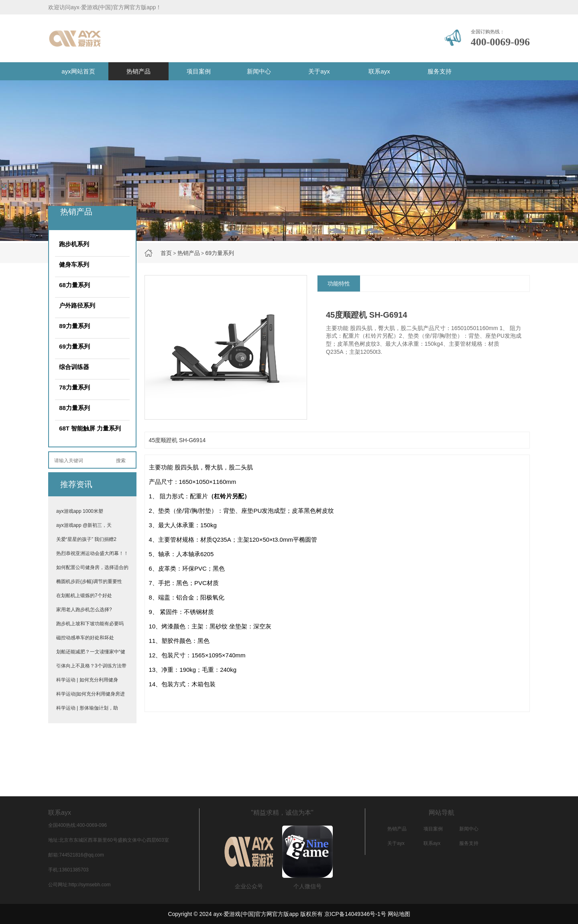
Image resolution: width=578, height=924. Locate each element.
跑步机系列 (74, 244)
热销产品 (138, 71)
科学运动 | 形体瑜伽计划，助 (87, 708)
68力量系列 (74, 285)
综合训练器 (74, 367)
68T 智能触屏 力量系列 (90, 428)
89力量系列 (74, 326)
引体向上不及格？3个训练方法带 (91, 666)
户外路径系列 (77, 305)
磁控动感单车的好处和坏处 (85, 638)
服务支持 (440, 71)
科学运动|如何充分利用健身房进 (91, 694)
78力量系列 (74, 387)
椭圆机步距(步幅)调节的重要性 (89, 581)
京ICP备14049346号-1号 (355, 914)
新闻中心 (259, 71)
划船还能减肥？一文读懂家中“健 (91, 652)
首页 (166, 253)
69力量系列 (220, 253)
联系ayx (379, 71)
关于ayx (319, 71)
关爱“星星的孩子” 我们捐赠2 (86, 539)
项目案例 (199, 71)
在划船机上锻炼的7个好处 (84, 596)
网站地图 (399, 914)
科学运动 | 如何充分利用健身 (87, 680)
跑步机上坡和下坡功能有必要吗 (90, 624)
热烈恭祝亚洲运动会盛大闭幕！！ (92, 553)
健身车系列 (74, 264)
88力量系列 (74, 408)
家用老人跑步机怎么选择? (84, 610)
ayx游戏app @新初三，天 (84, 525)
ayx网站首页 (78, 71)
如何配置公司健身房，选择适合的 (92, 567)
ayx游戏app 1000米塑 (80, 511)
